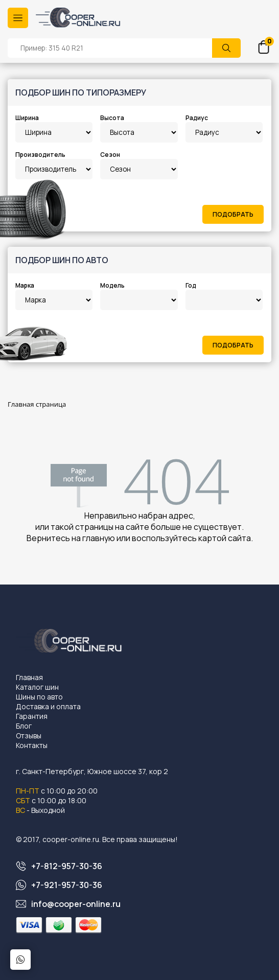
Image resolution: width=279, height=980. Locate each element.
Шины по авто (39, 697)
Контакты (32, 745)
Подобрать (233, 214)
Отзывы (29, 736)
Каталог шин (37, 687)
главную (99, 538)
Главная (29, 677)
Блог (24, 726)
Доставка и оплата (48, 706)
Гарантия (32, 716)
